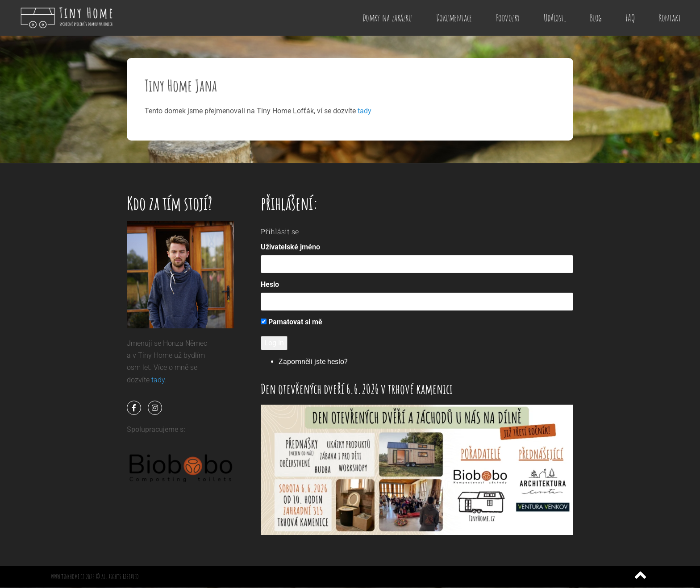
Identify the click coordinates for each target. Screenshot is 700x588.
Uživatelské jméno (290, 247)
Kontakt (670, 18)
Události (555, 18)
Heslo (270, 284)
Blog (595, 18)
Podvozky (508, 18)
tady (365, 111)
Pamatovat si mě (292, 322)
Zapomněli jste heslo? (313, 362)
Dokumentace (454, 18)
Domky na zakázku (387, 18)
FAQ (630, 18)
